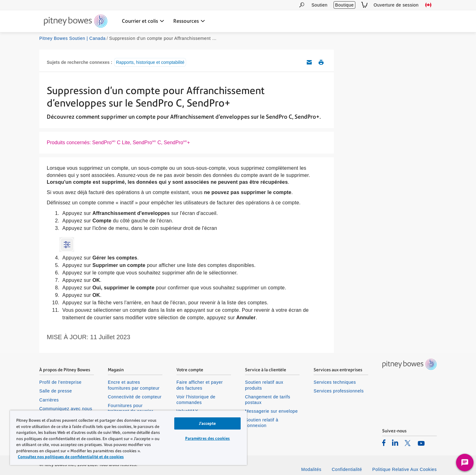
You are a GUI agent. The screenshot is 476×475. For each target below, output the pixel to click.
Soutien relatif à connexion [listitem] (262, 423)
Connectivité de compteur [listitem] (135, 397)
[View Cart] (364, 5)
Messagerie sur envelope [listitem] (271, 411)
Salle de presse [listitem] (56, 391)
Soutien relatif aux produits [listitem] (264, 385)
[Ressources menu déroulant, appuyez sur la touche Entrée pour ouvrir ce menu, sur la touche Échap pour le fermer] (189, 21)
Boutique (344, 5)
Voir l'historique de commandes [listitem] (196, 400)
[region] (128, 438)
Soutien (319, 5)
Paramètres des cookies (208, 438)
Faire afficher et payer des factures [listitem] (200, 385)
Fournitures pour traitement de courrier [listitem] (130, 408)
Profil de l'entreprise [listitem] (60, 382)
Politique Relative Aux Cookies (404, 469)
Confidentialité (347, 469)
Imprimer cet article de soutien (321, 62)
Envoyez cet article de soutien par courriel (309, 62)
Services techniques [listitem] (335, 382)
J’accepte (207, 423)
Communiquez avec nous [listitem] (66, 409)
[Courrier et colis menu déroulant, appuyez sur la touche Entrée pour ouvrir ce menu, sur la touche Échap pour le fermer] (143, 21)
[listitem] (384, 443)
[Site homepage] (76, 21)
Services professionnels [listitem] (339, 391)
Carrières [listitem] (49, 400)
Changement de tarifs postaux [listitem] (268, 400)
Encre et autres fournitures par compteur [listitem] (134, 385)
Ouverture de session (396, 5)
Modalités (311, 469)
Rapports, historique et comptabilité (150, 62)
